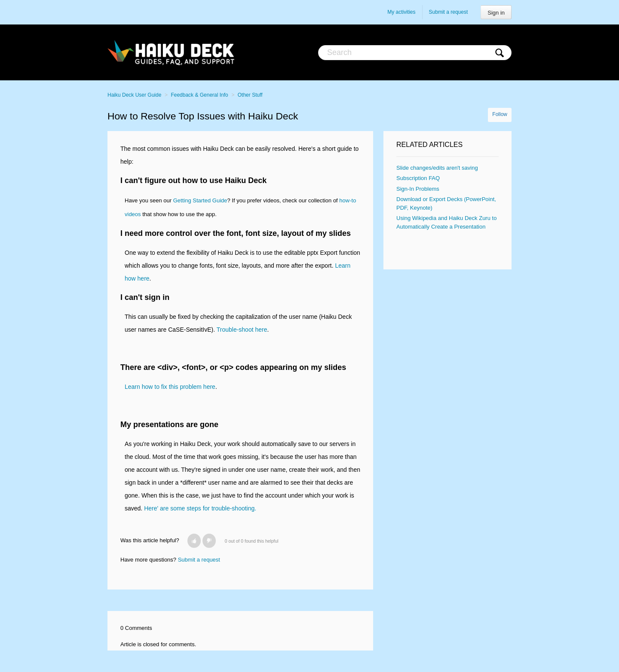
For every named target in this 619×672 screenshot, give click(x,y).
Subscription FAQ (418, 178)
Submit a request (449, 12)
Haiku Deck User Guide (134, 95)
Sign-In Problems (418, 189)
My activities (401, 12)
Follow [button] (500, 114)
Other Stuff (250, 95)
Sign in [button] (496, 13)
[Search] (415, 53)
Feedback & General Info (199, 95)
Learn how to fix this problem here (170, 387)
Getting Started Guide (200, 200)
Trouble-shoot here (242, 330)
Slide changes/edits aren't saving (437, 168)
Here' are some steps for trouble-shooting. (200, 508)
